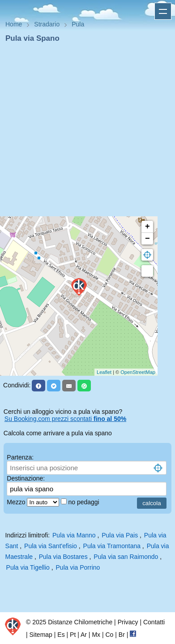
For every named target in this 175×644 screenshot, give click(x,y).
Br (122, 635)
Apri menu (163, 11)
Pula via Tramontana (112, 546)
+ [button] (147, 227)
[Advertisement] (84, 132)
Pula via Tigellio (28, 567)
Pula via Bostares (63, 557)
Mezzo (17, 502)
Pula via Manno (74, 535)
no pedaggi (84, 502)
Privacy (128, 622)
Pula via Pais (120, 535)
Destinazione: (26, 478)
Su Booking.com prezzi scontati (65, 419)
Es (61, 635)
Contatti (154, 622)
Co (109, 635)
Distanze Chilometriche (80, 622)
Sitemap (41, 635)
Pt (73, 635)
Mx (96, 635)
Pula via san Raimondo (126, 557)
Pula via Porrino (78, 567)
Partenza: (20, 457)
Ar (84, 635)
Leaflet (104, 372)
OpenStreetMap (138, 372)
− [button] (147, 239)
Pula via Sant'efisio (51, 546)
